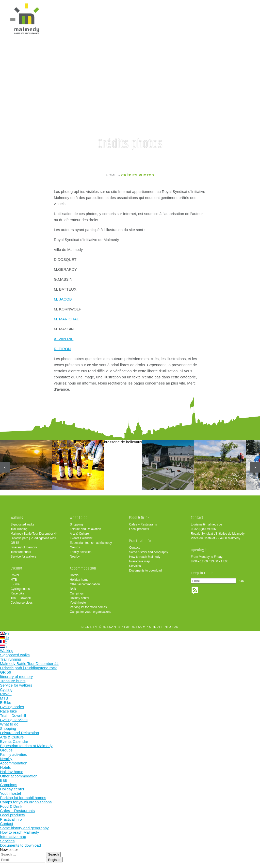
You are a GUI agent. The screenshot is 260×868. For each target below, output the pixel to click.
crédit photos (164, 627)
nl (4, 646)
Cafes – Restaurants (143, 525)
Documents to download (145, 571)
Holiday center (80, 598)
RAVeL (15, 575)
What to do (79, 518)
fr (3, 642)
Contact (134, 548)
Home (111, 175)
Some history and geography (148, 552)
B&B (73, 589)
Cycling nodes (20, 589)
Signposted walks (22, 525)
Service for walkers (23, 557)
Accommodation (83, 569)
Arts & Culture (79, 534)
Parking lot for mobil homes (88, 607)
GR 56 (15, 543)
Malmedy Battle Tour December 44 (34, 534)
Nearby (75, 557)
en (4, 634)
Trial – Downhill (21, 598)
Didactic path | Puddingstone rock (33, 538)
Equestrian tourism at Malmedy (91, 543)
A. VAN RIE (64, 339)
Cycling (17, 569)
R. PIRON (62, 349)
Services (135, 566)
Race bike (17, 594)
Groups (75, 548)
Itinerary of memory (24, 548)
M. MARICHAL (66, 319)
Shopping (76, 525)
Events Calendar (81, 538)
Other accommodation (85, 585)
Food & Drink (139, 518)
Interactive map (139, 562)
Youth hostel (78, 603)
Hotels (74, 575)
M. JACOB (63, 299)
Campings (77, 594)
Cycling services (22, 603)
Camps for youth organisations (91, 612)
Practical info (140, 541)
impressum (135, 627)
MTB (14, 580)
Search (53, 855)
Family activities (81, 552)
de (4, 638)
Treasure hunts (21, 552)
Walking (17, 518)
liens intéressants (101, 627)
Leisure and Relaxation (85, 529)
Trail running (19, 529)
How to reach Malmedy (145, 557)
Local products (139, 529)
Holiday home (79, 580)
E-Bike (15, 585)
